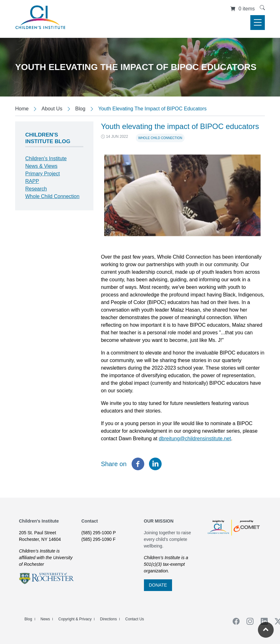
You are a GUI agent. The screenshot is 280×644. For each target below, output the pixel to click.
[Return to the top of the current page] (266, 630)
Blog (80, 109)
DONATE (158, 585)
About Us (52, 109)
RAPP (32, 181)
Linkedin (262, 621)
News (45, 619)
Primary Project (42, 174)
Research (36, 189)
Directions (108, 619)
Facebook (234, 621)
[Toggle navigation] (258, 23)
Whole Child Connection (160, 138)
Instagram (248, 621)
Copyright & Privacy (75, 619)
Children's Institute (46, 158)
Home (22, 109)
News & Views (41, 166)
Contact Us (135, 619)
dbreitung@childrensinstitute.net (195, 439)
